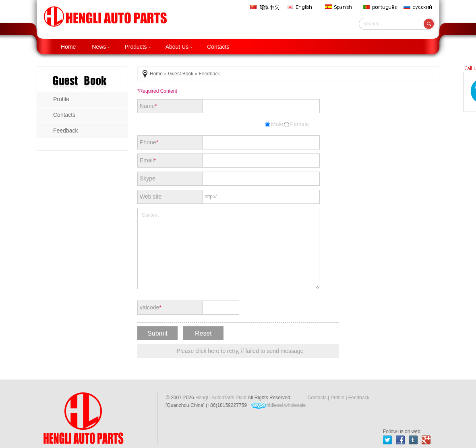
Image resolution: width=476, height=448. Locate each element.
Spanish (341, 7)
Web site (151, 197)
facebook (400, 440)
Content (228, 249)
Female (296, 124)
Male (274, 124)
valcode (151, 307)
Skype (148, 178)
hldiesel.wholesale (278, 406)
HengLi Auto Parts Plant (221, 398)
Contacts (218, 47)
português (380, 7)
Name (148, 106)
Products (138, 47)
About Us (179, 47)
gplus (426, 440)
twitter (387, 440)
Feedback (359, 398)
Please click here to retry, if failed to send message (240, 351)
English (303, 7)
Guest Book (181, 74)
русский (420, 7)
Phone (149, 142)
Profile (337, 398)
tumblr (413, 440)
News (101, 47)
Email (148, 160)
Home (68, 47)
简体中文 (265, 7)
